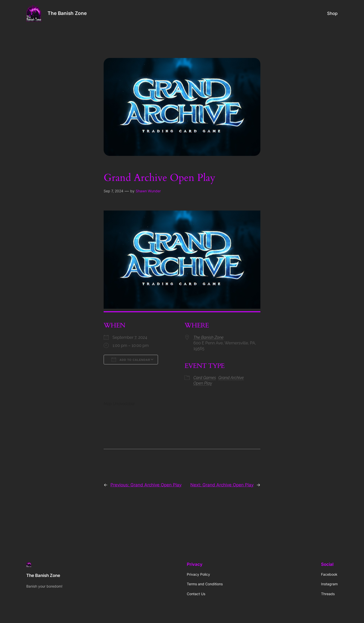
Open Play (203, 383)
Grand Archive (231, 378)
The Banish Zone (67, 13)
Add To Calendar (131, 360)
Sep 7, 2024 (113, 191)
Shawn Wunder (148, 191)
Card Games (205, 378)
